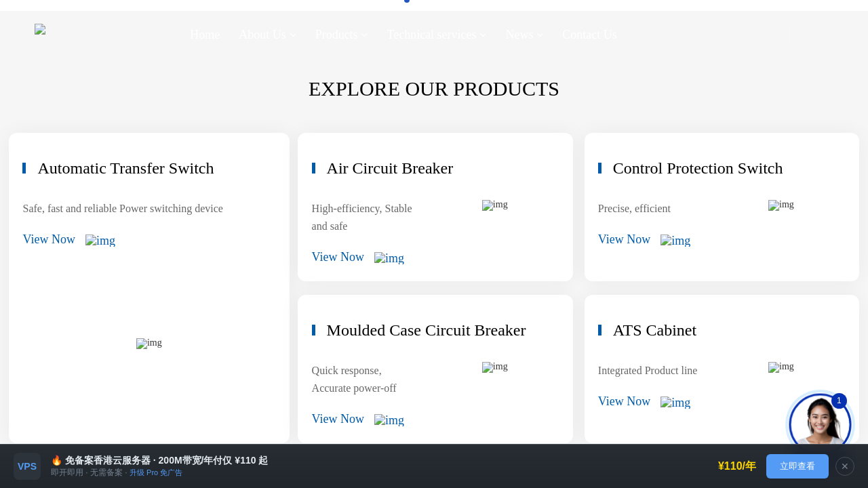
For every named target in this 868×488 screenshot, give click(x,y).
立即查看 (797, 466)
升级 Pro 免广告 (156, 472)
